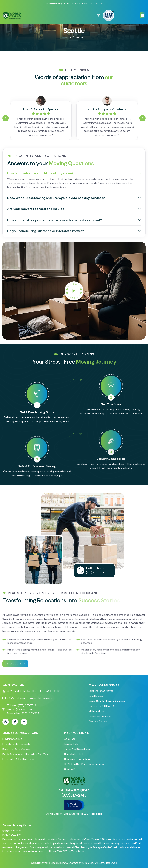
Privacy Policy (72, 744)
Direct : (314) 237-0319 (20, 709)
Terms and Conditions (77, 749)
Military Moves (97, 711)
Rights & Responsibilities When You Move (26, 754)
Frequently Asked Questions (19, 759)
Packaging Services (100, 716)
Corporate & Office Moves (104, 706)
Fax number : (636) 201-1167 (23, 713)
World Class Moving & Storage (61, 863)
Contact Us (71, 769)
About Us (70, 739)
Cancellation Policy (75, 754)
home (68, 37)
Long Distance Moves (101, 691)
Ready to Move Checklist (17, 749)
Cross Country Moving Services (107, 701)
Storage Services (98, 721)
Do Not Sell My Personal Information (85, 764)
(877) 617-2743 (94, 573)
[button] (143, 15)
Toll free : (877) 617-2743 (21, 705)
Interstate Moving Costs (16, 744)
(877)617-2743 (74, 795)
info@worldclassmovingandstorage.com (30, 698)
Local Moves (96, 696)
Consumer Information (77, 759)
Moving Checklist (12, 739)
